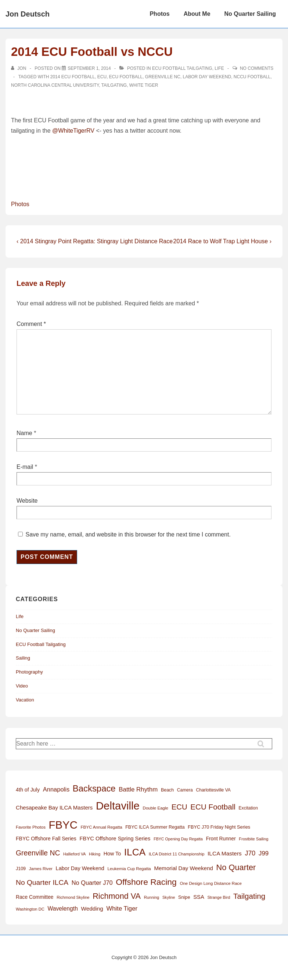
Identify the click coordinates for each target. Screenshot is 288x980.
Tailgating (114, 85)
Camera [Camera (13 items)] (185, 790)
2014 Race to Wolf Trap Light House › (222, 241)
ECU (102, 77)
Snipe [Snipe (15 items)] (184, 897)
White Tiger (144, 85)
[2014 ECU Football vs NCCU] (89, 68)
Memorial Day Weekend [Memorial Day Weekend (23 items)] (183, 868)
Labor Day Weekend (207, 77)
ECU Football (126, 77)
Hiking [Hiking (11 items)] (95, 854)
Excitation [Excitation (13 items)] (248, 808)
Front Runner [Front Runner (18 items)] (221, 839)
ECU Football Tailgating (182, 68)
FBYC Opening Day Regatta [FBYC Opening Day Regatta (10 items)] (178, 839)
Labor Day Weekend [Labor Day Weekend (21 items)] (80, 868)
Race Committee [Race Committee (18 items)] (35, 897)
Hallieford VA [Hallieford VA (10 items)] (74, 854)
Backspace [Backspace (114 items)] (94, 788)
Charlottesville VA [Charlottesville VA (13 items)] (213, 790)
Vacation (25, 700)
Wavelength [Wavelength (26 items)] (62, 909)
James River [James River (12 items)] (41, 869)
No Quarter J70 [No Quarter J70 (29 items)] (92, 883)
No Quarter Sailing (250, 14)
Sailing (23, 658)
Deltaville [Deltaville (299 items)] (118, 806)
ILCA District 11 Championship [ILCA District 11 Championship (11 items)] (177, 854)
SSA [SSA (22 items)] (199, 897)
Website (27, 501)
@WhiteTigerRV (73, 131)
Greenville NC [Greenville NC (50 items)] (38, 853)
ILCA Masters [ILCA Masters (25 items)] (225, 853)
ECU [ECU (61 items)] (179, 807)
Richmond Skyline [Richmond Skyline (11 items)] (73, 897)
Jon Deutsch (28, 14)
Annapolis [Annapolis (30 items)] (56, 789)
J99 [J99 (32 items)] (264, 853)
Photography (29, 672)
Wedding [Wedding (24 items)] (92, 909)
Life (219, 68)
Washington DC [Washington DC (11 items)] (30, 909)
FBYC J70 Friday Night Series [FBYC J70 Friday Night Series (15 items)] (219, 827)
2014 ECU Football (73, 77)
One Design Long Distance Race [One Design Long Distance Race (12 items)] (210, 883)
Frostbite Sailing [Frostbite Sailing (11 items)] (253, 839)
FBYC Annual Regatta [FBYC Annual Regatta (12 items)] (101, 827)
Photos (159, 14)
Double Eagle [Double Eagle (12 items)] (156, 808)
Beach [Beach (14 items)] (167, 790)
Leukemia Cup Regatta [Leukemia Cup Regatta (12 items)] (129, 869)
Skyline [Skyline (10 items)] (169, 897)
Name (24, 433)
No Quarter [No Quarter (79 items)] (236, 867)
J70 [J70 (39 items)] (250, 853)
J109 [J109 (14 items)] (21, 869)
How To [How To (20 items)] (112, 854)
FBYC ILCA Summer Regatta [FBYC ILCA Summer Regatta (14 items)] (155, 827)
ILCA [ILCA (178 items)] (135, 852)
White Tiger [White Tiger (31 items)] (122, 909)
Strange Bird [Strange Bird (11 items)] (219, 897)
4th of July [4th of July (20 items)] (28, 790)
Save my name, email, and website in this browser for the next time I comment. (128, 534)
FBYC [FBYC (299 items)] (63, 825)
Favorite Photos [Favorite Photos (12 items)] (31, 827)
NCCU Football (252, 77)
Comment (31, 324)
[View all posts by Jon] (19, 68)
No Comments (257, 68)
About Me (197, 14)
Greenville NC (163, 77)
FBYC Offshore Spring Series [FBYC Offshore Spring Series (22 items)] (115, 839)
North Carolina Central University (55, 85)
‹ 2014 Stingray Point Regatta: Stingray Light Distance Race (95, 241)
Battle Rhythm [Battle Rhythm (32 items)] (138, 789)
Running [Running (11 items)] (152, 897)
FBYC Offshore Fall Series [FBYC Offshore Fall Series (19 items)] (46, 839)
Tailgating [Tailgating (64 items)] (249, 896)
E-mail (25, 467)
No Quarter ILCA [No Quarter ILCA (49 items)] (42, 882)
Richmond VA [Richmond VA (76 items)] (117, 896)
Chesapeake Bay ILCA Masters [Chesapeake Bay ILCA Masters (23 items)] (54, 807)
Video (22, 686)
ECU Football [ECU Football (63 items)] (213, 807)
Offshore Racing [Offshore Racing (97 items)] (146, 882)
